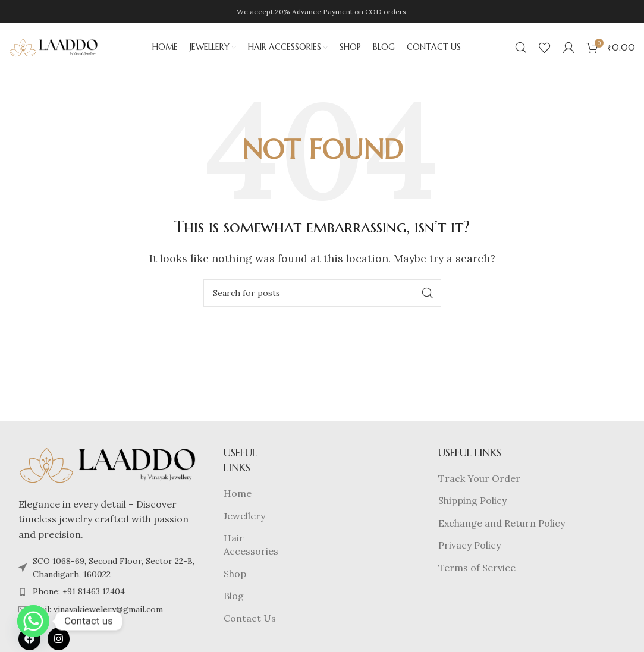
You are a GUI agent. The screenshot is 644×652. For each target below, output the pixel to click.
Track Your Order (479, 484)
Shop (235, 579)
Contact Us (250, 623)
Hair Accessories (251, 550)
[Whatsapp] (33, 621)
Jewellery (244, 521)
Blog (234, 601)
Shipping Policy (472, 506)
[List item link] (108, 597)
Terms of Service (477, 573)
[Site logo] (54, 49)
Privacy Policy (469, 551)
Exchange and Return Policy (502, 528)
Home (238, 499)
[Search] (521, 51)
